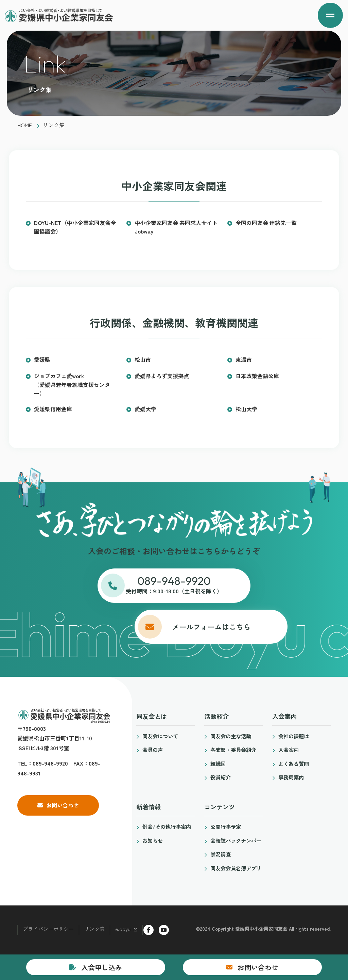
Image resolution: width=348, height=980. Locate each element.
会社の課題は (294, 736)
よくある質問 (294, 764)
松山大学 (246, 409)
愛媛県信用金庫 (53, 409)
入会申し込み (102, 967)
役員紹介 (221, 777)
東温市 (244, 359)
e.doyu (123, 929)
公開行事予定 (226, 826)
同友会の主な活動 (231, 736)
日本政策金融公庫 (257, 376)
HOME (25, 125)
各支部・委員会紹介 (233, 750)
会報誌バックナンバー (236, 840)
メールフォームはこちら (174, 627)
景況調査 (221, 854)
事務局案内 (291, 777)
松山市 (143, 359)
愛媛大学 (145, 409)
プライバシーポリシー (48, 929)
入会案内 (289, 750)
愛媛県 (42, 359)
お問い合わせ (63, 805)
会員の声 (153, 750)
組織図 (218, 764)
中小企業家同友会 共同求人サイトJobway (176, 227)
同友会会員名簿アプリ (236, 868)
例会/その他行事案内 (167, 826)
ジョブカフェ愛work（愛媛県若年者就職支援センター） (72, 384)
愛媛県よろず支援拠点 (162, 376)
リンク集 (94, 929)
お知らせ (153, 840)
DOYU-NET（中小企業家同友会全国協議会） (75, 227)
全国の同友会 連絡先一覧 (266, 223)
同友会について (160, 736)
